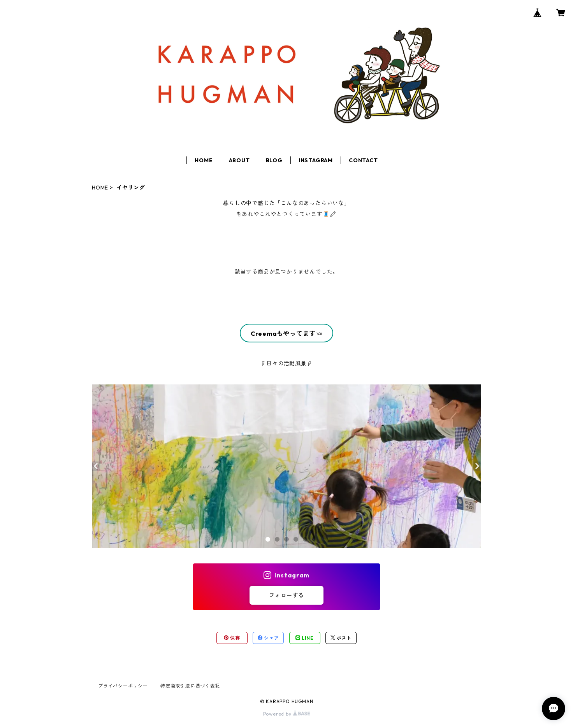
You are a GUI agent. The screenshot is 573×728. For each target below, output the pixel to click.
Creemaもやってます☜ (286, 333)
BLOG (274, 160)
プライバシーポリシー (123, 686)
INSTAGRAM (316, 160)
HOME (204, 160)
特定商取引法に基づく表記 (190, 686)
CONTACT (363, 160)
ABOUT (239, 160)
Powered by (287, 714)
